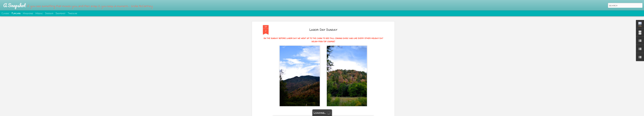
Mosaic (39, 13)
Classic (5, 13)
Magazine (28, 13)
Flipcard (16, 13)
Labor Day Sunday (323, 30)
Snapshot (61, 13)
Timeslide (73, 13)
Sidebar (49, 13)
